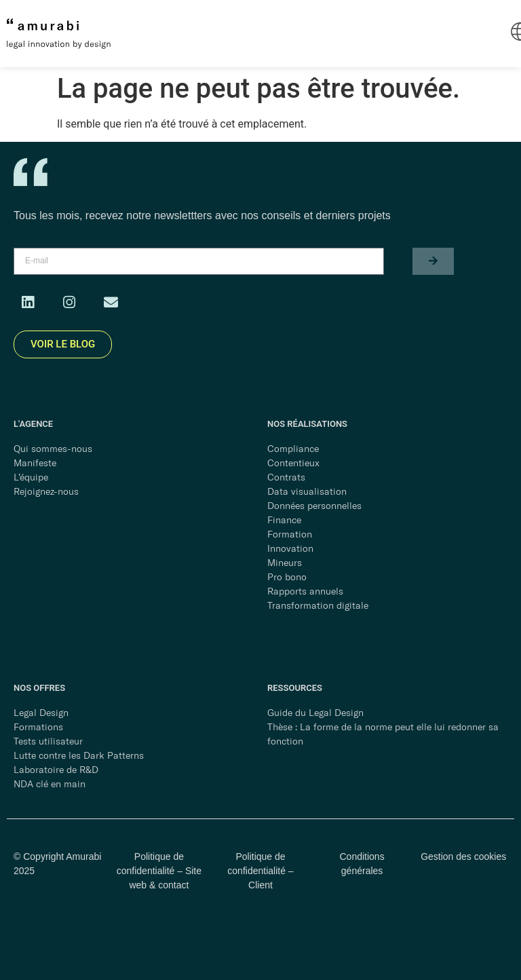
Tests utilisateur (48, 741)
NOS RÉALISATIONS (307, 424)
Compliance (293, 449)
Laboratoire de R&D (56, 770)
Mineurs (285, 563)
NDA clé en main (50, 784)
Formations (38, 727)
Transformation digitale (318, 605)
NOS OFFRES (39, 688)
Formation (290, 534)
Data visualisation (307, 491)
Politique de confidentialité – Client (260, 871)
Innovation (290, 548)
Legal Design (41, 713)
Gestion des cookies (463, 856)
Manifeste (35, 463)
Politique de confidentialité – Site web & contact (159, 871)
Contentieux (293, 463)
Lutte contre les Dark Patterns (79, 755)
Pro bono (287, 577)
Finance (284, 520)
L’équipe (31, 477)
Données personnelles (314, 506)
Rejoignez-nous (46, 491)
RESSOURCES (295, 688)
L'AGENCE (33, 424)
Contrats (286, 477)
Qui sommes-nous (53, 449)
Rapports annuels (305, 591)
